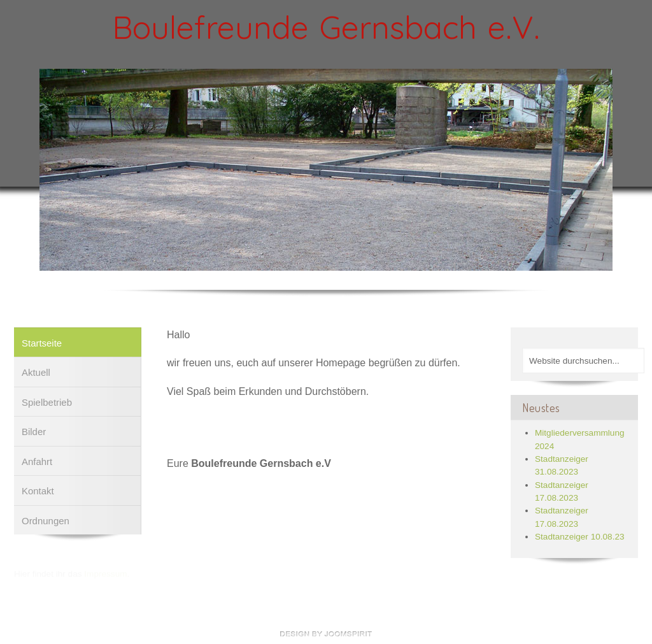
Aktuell (36, 372)
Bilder (34, 431)
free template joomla (326, 634)
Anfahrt (37, 461)
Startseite (42, 342)
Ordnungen (46, 520)
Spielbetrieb (47, 402)
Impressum (105, 574)
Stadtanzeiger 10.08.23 (580, 536)
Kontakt (38, 490)
